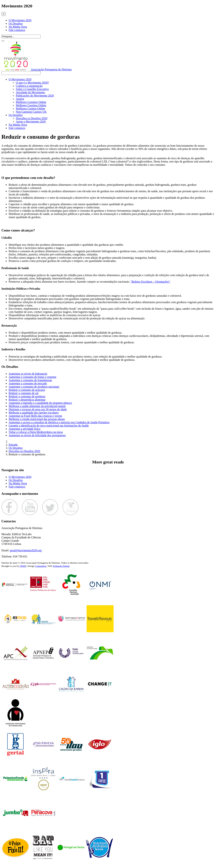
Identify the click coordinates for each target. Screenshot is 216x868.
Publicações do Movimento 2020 (35, 96)
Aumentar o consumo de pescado (28, 383)
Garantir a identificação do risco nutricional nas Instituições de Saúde (49, 426)
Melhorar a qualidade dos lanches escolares (34, 413)
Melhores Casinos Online (31, 109)
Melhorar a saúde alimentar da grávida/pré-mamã (37, 406)
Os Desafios (16, 24)
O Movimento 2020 (20, 20)
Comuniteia (41, 566)
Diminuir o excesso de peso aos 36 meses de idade (38, 409)
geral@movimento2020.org (26, 550)
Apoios (20, 99)
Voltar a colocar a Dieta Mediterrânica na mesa (36, 432)
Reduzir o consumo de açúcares (27, 390)
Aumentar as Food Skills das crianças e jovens (35, 416)
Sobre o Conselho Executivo (32, 89)
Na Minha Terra (18, 27)
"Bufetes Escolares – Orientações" (150, 282)
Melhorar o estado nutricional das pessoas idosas (37, 419)
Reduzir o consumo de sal (23, 393)
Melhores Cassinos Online (31, 102)
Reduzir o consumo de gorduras (27, 396)
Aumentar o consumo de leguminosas (30, 380)
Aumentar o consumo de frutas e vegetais (32, 377)
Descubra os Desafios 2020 (32, 118)
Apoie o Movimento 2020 (31, 121)
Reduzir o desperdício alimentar (27, 400)
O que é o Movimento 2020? (32, 83)
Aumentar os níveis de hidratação (28, 374)
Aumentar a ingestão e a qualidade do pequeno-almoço (40, 403)
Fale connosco (17, 30)
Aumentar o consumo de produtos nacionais (34, 387)
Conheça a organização (29, 86)
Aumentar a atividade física (24, 429)
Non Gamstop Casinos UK (31, 112)
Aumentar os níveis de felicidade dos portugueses (37, 435)
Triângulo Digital (61, 566)
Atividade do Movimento (30, 92)
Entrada (13, 445)
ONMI (23, 566)
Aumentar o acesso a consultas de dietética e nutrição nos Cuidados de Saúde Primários (59, 422)
